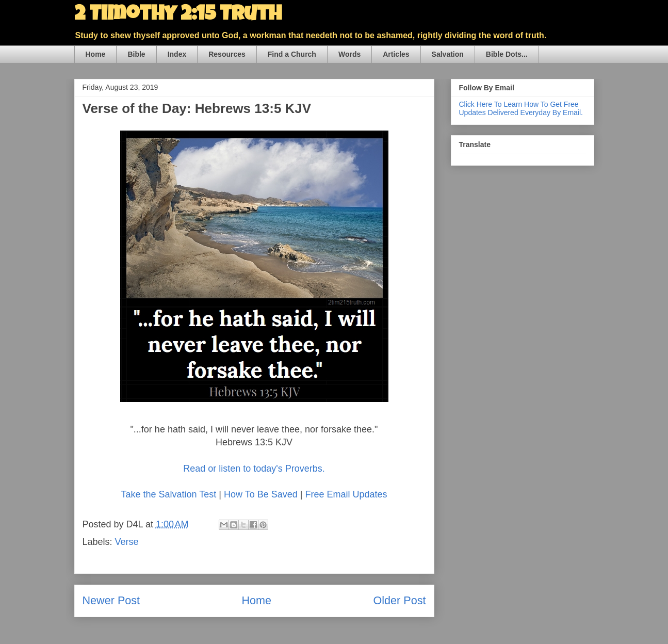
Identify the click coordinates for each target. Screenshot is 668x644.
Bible (136, 54)
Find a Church (292, 54)
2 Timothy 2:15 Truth (178, 15)
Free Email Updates (346, 494)
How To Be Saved (261, 494)
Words (349, 54)
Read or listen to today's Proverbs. (254, 469)
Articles (396, 54)
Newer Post (111, 600)
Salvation (448, 54)
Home (96, 54)
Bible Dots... (507, 54)
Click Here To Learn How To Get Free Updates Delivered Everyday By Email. (521, 108)
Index (177, 54)
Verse (127, 542)
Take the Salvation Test (170, 494)
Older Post (399, 600)
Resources (227, 54)
